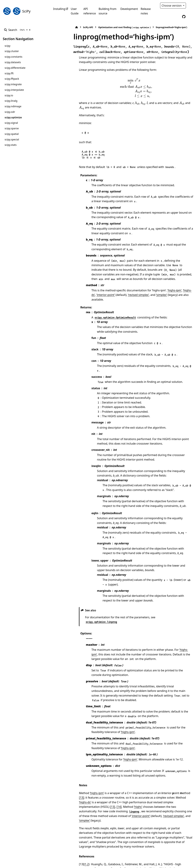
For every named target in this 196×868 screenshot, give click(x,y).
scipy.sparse (12, 128)
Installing (59, 9)
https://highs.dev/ (111, 818)
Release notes (146, 11)
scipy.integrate (13, 84)
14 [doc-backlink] (60, 823)
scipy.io (9, 95)
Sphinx (26, 863)
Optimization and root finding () (103, 27)
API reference (90, 11)
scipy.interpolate (14, 90)
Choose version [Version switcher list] (172, 6)
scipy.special (12, 139)
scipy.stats (10, 145)
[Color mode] (191, 6)
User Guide (75, 11)
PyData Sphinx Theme (170, 860)
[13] (172, 756)
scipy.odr (10, 112)
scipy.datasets (13, 62)
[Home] (55, 27)
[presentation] (125, 88)
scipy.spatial (12, 134)
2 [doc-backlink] (66, 814)
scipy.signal (11, 123)
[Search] (18, 30)
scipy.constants (13, 57)
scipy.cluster (12, 51)
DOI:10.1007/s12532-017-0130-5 (155, 827)
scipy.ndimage (13, 106)
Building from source (107, 11)
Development (129, 9)
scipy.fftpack (12, 79)
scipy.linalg (11, 101)
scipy (7, 46)
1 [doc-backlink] (64, 814)
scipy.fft (9, 73)
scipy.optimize (13, 117)
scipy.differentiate (15, 68)
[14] (142, 765)
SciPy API (66, 27)
